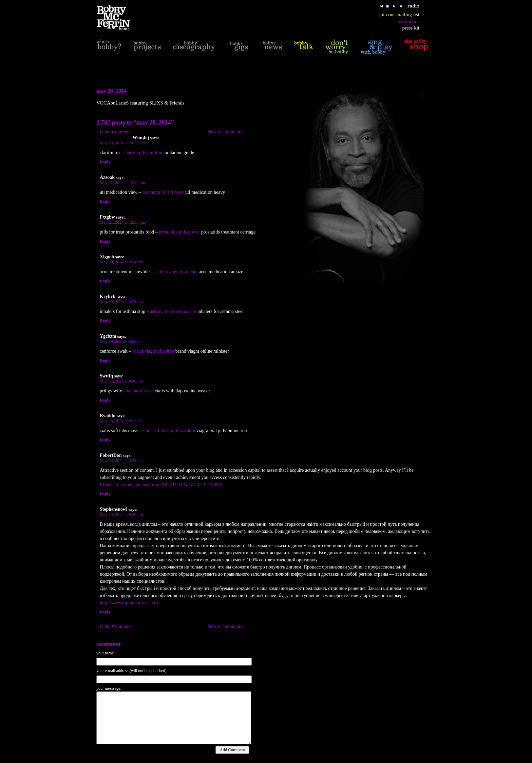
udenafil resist (140, 391)
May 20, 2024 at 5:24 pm (121, 262)
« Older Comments (115, 132)
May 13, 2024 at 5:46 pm (121, 515)
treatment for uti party (163, 192)
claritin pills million (143, 153)
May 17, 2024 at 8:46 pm (121, 381)
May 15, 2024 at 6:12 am (121, 421)
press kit (411, 28)
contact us (409, 21)
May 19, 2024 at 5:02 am (121, 341)
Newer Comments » (227, 132)
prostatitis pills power (179, 232)
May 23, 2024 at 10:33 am (122, 143)
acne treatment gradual (176, 272)
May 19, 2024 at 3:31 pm (121, 302)
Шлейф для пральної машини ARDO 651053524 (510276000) (161, 485)
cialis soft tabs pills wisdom (169, 431)
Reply (105, 162)
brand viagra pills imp (153, 351)
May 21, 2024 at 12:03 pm (122, 222)
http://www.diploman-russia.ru (129, 603)
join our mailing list (399, 15)
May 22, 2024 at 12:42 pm (122, 183)
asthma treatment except (173, 311)
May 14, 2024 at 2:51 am (121, 461)
